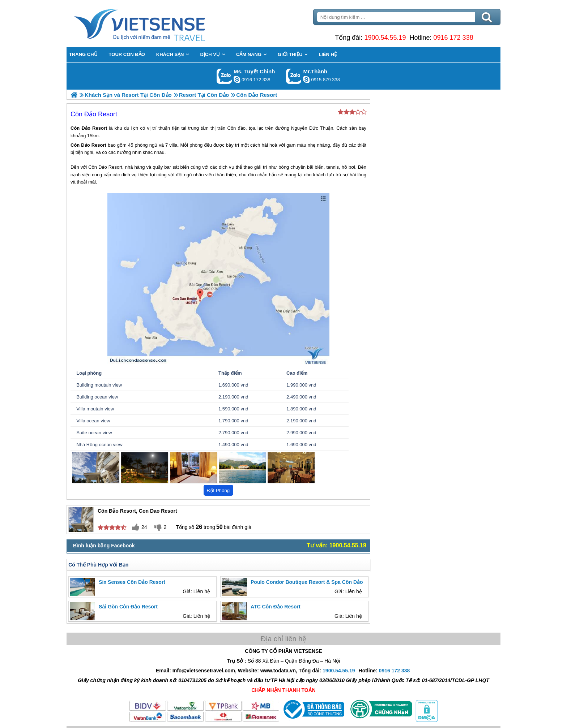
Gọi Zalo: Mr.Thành (294, 76)
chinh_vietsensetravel (237, 79)
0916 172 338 (453, 38)
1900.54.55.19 (385, 38)
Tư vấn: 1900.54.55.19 (336, 545)
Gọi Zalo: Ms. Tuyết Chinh (224, 76)
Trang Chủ (158, 23)
